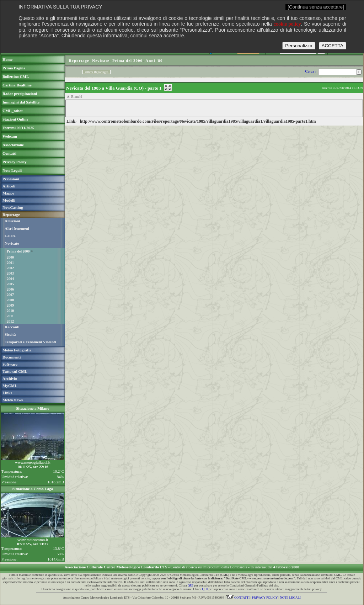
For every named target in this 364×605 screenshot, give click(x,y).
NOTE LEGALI (290, 598)
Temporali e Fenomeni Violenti (30, 342)
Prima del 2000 (18, 251)
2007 (10, 295)
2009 (10, 305)
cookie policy (287, 24)
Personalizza (299, 46)
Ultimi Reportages (96, 72)
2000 (10, 257)
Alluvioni (12, 221)
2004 (10, 279)
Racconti (12, 327)
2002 (10, 268)
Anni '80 (154, 60)
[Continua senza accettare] (316, 7)
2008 (10, 300)
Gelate (10, 236)
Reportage (79, 60)
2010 (10, 311)
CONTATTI (238, 598)
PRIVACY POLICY (265, 598)
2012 (10, 321)
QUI (191, 585)
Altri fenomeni (17, 228)
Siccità (10, 334)
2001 (10, 263)
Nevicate (12, 243)
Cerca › (311, 71)
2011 (10, 316)
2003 (10, 273)
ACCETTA (333, 46)
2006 (10, 289)
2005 (10, 284)
